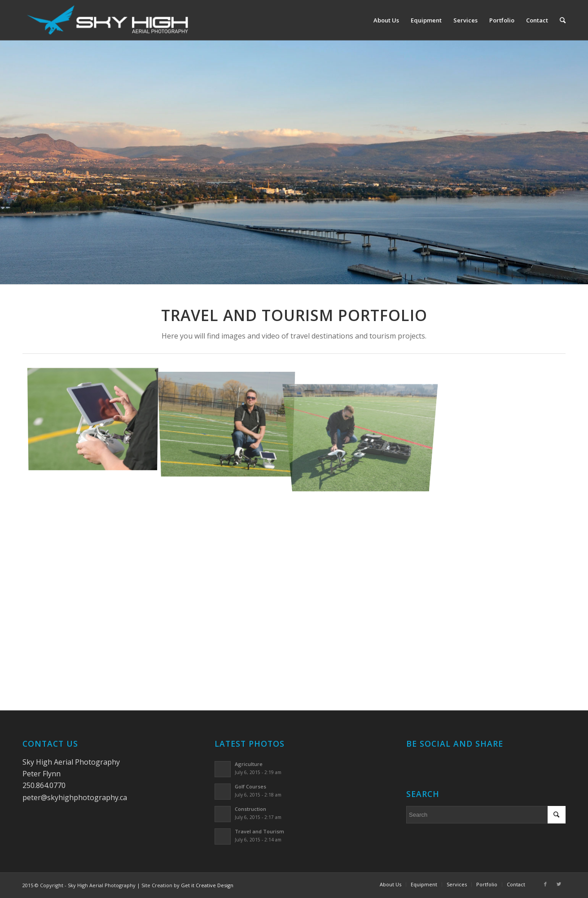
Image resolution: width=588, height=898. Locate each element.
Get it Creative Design (207, 885)
